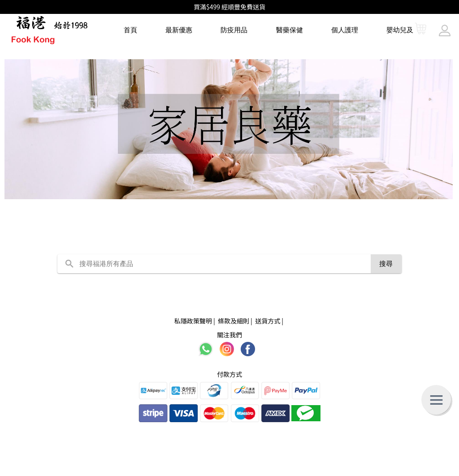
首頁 (130, 30)
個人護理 (345, 30)
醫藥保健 (290, 30)
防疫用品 (234, 30)
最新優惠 (179, 30)
